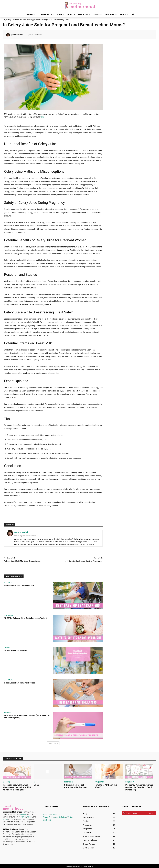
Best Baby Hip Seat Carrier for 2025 (19, 586)
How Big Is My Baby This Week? (106, 786)
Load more (53, 743)
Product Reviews (9, 583)
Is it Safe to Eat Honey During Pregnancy (84, 561)
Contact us (56, 814)
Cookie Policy (61, 817)
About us (46, 814)
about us (24, 814)
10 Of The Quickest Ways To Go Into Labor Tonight (25, 618)
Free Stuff (7, 648)
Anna (5, 819)
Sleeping (6, 782)
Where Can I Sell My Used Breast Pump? (23, 561)
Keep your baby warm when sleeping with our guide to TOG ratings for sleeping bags (17, 787)
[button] (133, 14)
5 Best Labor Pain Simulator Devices (20, 683)
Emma (36, 784)
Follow (151, 813)
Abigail (30, 816)
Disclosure (47, 819)
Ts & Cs (71, 817)
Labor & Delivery (9, 615)
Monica (23, 816)
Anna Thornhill (18, 35)
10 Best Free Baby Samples (16, 650)
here (43, 117)
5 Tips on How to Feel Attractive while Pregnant (76, 786)
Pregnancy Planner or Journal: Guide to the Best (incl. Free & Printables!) (139, 787)
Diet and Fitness (19, 20)
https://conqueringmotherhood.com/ (25, 536)
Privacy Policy (48, 817)
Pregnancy (7, 20)
